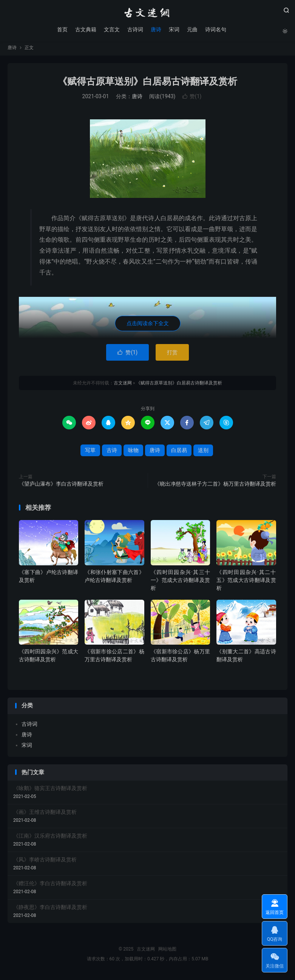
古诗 (112, 453)
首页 (62, 30)
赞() (192, 99)
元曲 (192, 30)
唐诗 (156, 30)
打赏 (172, 355)
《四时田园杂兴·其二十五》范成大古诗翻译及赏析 (246, 583)
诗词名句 (215, 30)
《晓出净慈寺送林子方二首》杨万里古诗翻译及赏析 (215, 487)
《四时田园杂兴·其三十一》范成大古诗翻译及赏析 (180, 583)
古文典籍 (85, 30)
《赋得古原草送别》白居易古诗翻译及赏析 (147, 84)
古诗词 (135, 30)
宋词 (174, 30)
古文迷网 (148, 14)
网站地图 (167, 952)
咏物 (133, 453)
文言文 (111, 30)
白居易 (179, 453)
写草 (90, 453)
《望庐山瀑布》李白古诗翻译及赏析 (61, 487)
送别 (203, 453)
